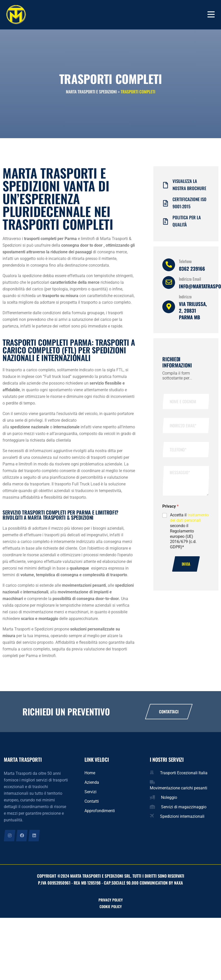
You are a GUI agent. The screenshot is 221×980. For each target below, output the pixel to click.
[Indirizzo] (169, 308)
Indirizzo (185, 298)
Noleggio (169, 799)
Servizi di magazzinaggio (184, 808)
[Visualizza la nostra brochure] (165, 186)
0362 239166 (192, 270)
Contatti (92, 803)
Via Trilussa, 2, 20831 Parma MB (193, 312)
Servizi (90, 793)
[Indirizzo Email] (169, 284)
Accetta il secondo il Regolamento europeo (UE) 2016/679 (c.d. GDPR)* (189, 532)
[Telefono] (169, 266)
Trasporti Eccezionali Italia (184, 774)
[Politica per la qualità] (165, 223)
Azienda (92, 784)
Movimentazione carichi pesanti (179, 789)
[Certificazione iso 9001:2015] (165, 205)
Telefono (185, 263)
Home (90, 774)
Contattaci (169, 713)
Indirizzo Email (190, 280)
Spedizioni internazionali (182, 818)
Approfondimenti (100, 812)
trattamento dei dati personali (189, 519)
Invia (186, 565)
